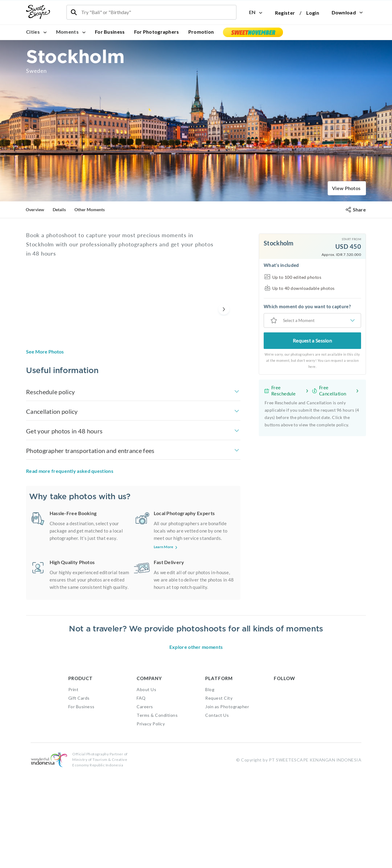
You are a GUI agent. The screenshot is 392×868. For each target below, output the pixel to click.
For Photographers (157, 32)
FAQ (141, 792)
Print (73, 783)
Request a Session (312, 340)
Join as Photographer (227, 800)
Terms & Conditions (157, 809)
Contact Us (217, 809)
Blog (210, 783)
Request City (219, 792)
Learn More (166, 547)
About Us (146, 783)
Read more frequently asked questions (70, 471)
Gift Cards (79, 792)
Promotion (201, 32)
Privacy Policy (151, 817)
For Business (110, 32)
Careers (145, 800)
